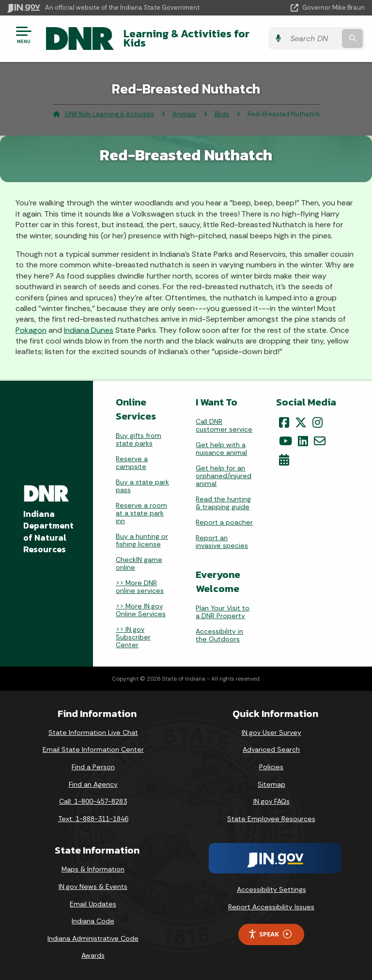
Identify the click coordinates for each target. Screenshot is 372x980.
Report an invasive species (222, 542)
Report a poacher (224, 522)
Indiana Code (93, 921)
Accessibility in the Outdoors (219, 635)
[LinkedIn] (303, 441)
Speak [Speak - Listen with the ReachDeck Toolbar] (270, 934)
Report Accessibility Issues (271, 907)
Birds (222, 114)
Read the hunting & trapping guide (223, 503)
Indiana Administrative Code (93, 938)
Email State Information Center (93, 749)
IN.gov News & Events (93, 887)
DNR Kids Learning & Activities (109, 114)
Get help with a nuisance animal (221, 449)
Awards (93, 955)
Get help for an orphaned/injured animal (224, 476)
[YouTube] (286, 441)
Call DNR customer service (224, 425)
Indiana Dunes (89, 330)
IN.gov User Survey (271, 732)
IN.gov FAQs (271, 801)
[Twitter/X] (301, 422)
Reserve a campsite (132, 463)
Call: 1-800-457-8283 (93, 801)
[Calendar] (284, 460)
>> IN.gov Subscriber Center (133, 637)
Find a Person (93, 767)
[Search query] (313, 39)
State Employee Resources (271, 819)
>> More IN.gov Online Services (141, 610)
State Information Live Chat (93, 732)
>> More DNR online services (140, 587)
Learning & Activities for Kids (186, 38)
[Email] (320, 441)
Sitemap (271, 784)
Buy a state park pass (142, 486)
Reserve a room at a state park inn (141, 513)
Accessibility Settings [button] (271, 889)
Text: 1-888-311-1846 (93, 819)
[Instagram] (318, 422)
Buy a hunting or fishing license (142, 540)
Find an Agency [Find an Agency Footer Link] (93, 784)
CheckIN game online (139, 563)
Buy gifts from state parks (139, 439)
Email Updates (93, 904)
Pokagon (31, 330)
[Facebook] (284, 422)
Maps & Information (93, 869)
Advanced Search (271, 749)
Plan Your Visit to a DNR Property (223, 612)
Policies (271, 767)
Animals (184, 114)
